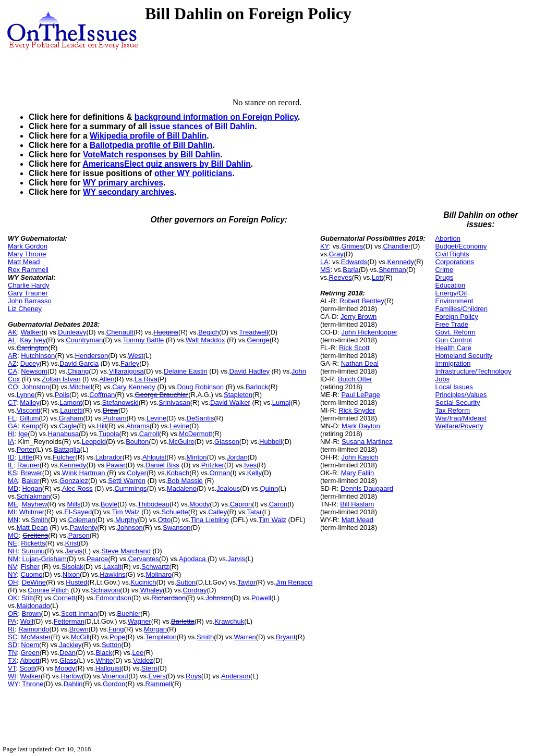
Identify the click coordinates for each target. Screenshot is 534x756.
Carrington (33, 348)
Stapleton (238, 395)
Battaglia (67, 449)
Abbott (30, 660)
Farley (130, 363)
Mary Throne (27, 254)
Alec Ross (77, 488)
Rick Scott (354, 348)
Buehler (129, 614)
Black (104, 653)
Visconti (28, 410)
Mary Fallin (358, 473)
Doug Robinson (200, 387)
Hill (102, 426)
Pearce (97, 559)
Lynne (26, 395)
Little (25, 457)
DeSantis (201, 418)
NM (13, 559)
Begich (209, 332)
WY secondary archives (129, 192)
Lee (138, 653)
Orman (220, 473)
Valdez (143, 660)
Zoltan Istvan (61, 379)
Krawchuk (229, 621)
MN (13, 520)
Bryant (286, 637)
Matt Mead (24, 262)
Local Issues (454, 387)
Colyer (137, 473)
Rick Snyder (357, 410)
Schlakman (33, 496)
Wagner (139, 621)
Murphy (126, 520)
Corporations (455, 262)
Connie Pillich (48, 590)
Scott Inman (79, 614)
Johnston (36, 387)
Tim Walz (125, 512)
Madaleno (182, 488)
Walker (31, 332)
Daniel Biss (162, 465)
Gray (336, 254)
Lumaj (281, 402)
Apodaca (193, 559)
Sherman (392, 270)
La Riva (146, 379)
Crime (445, 270)
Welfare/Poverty (459, 426)
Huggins (166, 332)
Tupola (109, 434)
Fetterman (69, 621)
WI (12, 676)
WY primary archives (123, 183)
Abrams (138, 426)
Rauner (28, 465)
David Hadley (250, 371)
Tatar (255, 512)
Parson (79, 535)
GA (13, 426)
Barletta (183, 621)
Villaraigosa (126, 371)
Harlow (71, 676)
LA (324, 262)
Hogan (32, 488)
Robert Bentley (362, 301)
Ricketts (33, 543)
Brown (32, 614)
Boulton (137, 442)
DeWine (34, 582)
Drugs (445, 277)
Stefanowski (120, 402)
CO (13, 387)
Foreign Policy (457, 317)
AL (12, 340)
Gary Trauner (28, 293)
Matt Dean (32, 528)
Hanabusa (63, 434)
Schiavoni (105, 590)
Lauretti (71, 410)
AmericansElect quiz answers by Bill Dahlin (166, 164)
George (258, 340)
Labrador (109, 457)
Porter (26, 449)
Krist (72, 543)
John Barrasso (30, 301)
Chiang (78, 371)
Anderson (236, 676)
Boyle (109, 504)
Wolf (27, 621)
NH (13, 551)
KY (325, 246)
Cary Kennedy (133, 387)
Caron (278, 504)
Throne (33, 684)
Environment (454, 301)
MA (13, 481)
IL (11, 465)
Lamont (71, 402)
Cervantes (144, 559)
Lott (378, 277)
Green (30, 653)
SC (13, 637)
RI (11, 629)
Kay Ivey (33, 340)
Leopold (94, 442)
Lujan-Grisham (44, 559)
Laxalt (112, 567)
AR (13, 356)
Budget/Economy (461, 246)
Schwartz (155, 567)
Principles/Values (461, 395)
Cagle (68, 426)
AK (12, 332)
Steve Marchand (126, 551)
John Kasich (360, 457)
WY (13, 684)
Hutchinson (38, 356)
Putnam (115, 418)
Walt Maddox (205, 340)
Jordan (237, 457)
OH (13, 582)
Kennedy (73, 465)
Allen (107, 379)
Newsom (34, 371)
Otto (165, 520)
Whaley (151, 590)
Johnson (130, 528)
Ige (23, 434)
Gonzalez (74, 481)
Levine (156, 418)
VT (12, 668)
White (104, 660)
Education (451, 285)
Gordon (114, 684)
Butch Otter (355, 379)
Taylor (247, 582)
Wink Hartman (84, 473)
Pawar (116, 465)
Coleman (82, 520)
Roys (193, 676)
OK (13, 598)
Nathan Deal (360, 363)
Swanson (177, 528)
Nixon (71, 574)
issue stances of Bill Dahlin (202, 126)
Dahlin (73, 684)
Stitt (27, 598)
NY (12, 574)
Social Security (458, 402)
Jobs (442, 379)
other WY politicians (193, 173)
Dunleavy (72, 332)
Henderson (92, 356)
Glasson (227, 442)
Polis (62, 395)
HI (11, 434)
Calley (217, 512)
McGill (80, 637)
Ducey (30, 363)
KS (12, 473)
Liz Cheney (25, 309)
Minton (197, 457)
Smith (39, 520)
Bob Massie (185, 481)
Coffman (102, 395)
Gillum (29, 418)
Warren (245, 637)
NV (13, 567)
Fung (116, 629)
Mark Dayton (361, 426)
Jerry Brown (359, 317)
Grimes (352, 246)
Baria (350, 270)
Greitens (35, 535)
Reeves (341, 277)
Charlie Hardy (28, 285)
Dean (68, 653)
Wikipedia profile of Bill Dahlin (148, 136)
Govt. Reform (456, 332)
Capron (241, 504)
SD (13, 645)
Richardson (168, 598)
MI (11, 512)
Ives (250, 465)
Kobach (178, 473)
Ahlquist (154, 457)
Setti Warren (127, 481)
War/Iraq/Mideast (461, 418)
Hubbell (271, 442)
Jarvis (74, 551)
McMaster (36, 637)
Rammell (159, 684)
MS (325, 270)
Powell (261, 598)
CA (13, 371)
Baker (31, 481)
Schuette (175, 512)
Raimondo (34, 629)
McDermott (196, 434)
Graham (71, 418)
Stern (149, 668)
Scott (27, 668)
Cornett (64, 598)
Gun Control (454, 340)
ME (13, 504)
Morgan (155, 629)
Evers (157, 676)
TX (12, 660)
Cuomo (32, 574)
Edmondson (113, 598)
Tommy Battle (143, 340)
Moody (199, 504)
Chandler (397, 246)
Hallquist (108, 668)
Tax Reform (453, 410)
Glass (68, 660)
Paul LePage (360, 395)
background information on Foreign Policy (216, 117)
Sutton (186, 582)
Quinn (269, 488)
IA (11, 442)
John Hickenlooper (369, 332)
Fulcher (64, 457)
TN (12, 653)
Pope (117, 637)
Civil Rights (452, 254)
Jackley (70, 645)
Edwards (354, 262)
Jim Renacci (294, 582)
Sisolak (72, 567)
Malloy (30, 402)
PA (12, 621)
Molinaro (159, 574)
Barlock (257, 387)
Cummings (130, 488)
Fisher (30, 567)
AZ (12, 363)
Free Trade (452, 324)
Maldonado (33, 606)
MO (13, 535)
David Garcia (79, 363)
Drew (111, 410)
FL (12, 418)
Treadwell (253, 332)
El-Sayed (78, 512)
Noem (30, 645)
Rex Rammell (28, 270)
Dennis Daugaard (367, 488)
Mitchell (81, 387)
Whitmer (32, 512)
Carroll (149, 434)
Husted (76, 582)
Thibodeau (154, 504)
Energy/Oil (451, 293)
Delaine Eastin (186, 371)
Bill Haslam (357, 504)
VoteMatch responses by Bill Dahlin (151, 154)
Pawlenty (84, 528)
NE (13, 543)
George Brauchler (162, 395)
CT (12, 402)
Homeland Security (464, 356)
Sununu (33, 551)
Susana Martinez (367, 442)
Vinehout (115, 676)
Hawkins (112, 574)
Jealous (228, 488)
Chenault (120, 332)
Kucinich (143, 582)
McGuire (182, 442)
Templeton (161, 637)
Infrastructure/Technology (474, 371)
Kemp (30, 426)
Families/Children (462, 309)
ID (11, 457)
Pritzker (213, 465)
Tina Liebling (209, 520)
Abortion (448, 238)
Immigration (453, 363)
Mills (74, 504)
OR (13, 614)
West (136, 356)
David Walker (230, 402)
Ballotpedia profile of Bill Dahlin (151, 145)
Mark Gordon (28, 246)
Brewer (32, 473)
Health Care (453, 348)
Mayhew (34, 504)
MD (13, 488)
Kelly (254, 473)
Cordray (195, 590)
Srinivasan (174, 402)
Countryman (84, 340)
